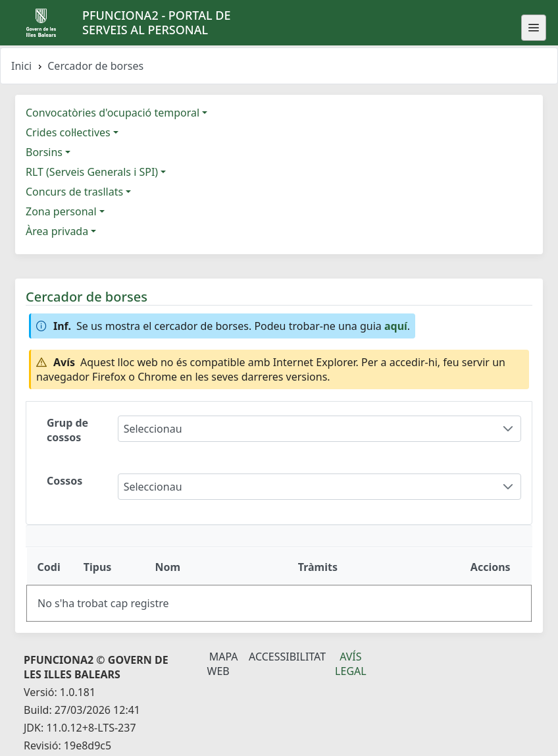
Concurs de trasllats (74, 192)
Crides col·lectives (68, 132)
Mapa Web (223, 664)
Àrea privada (57, 231)
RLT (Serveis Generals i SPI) (92, 172)
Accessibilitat (287, 657)
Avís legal (351, 664)
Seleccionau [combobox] (153, 429)
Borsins (44, 152)
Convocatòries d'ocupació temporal (113, 113)
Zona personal (61, 211)
